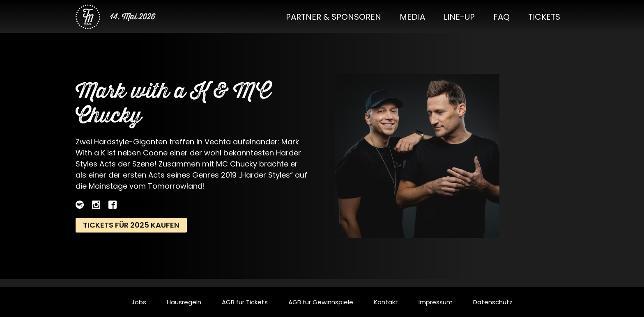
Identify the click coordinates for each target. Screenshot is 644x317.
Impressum (436, 302)
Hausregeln (184, 302)
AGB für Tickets (245, 302)
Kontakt (386, 302)
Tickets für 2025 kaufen (131, 225)
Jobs (139, 302)
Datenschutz (493, 302)
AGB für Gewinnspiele (321, 302)
